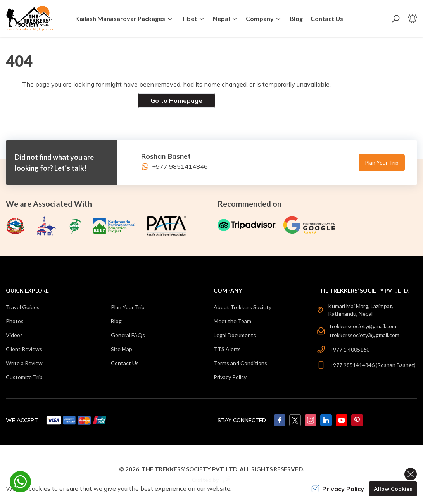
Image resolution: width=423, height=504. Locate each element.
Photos (15, 321)
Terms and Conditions (240, 363)
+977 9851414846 (174, 166)
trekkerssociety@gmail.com (363, 326)
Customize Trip (24, 377)
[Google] (311, 225)
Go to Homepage (176, 100)
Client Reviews (24, 349)
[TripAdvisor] (247, 225)
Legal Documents (235, 335)
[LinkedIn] (326, 420)
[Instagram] (311, 420)
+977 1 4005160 (350, 349)
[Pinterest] (357, 420)
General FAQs (128, 335)
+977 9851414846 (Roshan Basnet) (373, 365)
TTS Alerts (227, 349)
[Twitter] (295, 420)
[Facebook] (280, 420)
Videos (14, 335)
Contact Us (327, 18)
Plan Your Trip (382, 162)
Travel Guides (23, 307)
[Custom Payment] (77, 420)
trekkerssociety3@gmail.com (364, 335)
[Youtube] (342, 420)
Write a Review (24, 363)
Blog (296, 18)
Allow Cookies (393, 489)
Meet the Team (232, 321)
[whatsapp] (20, 482)
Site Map (122, 349)
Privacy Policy (230, 377)
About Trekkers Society (243, 307)
